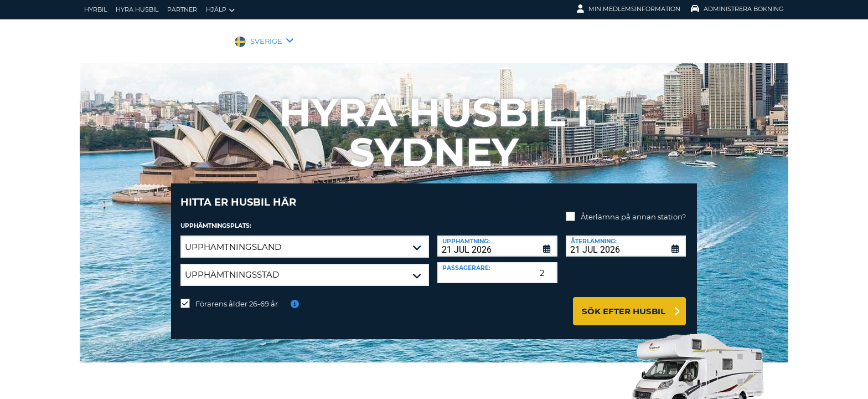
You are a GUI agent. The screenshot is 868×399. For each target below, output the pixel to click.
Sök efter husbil (624, 303)
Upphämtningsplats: (216, 218)
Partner (182, 9)
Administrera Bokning (737, 9)
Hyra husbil (137, 9)
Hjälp (220, 10)
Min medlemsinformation (629, 9)
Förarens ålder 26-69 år (237, 295)
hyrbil (95, 9)
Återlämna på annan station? (633, 208)
